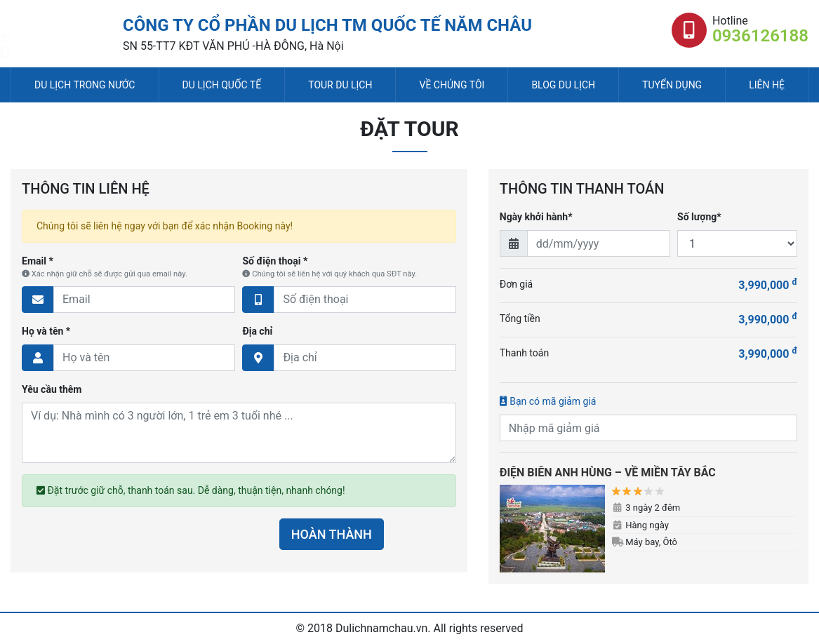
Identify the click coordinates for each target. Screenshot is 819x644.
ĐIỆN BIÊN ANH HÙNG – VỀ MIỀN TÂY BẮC (608, 472)
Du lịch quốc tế (222, 85)
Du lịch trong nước (85, 85)
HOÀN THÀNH (332, 534)
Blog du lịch (563, 85)
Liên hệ (767, 85)
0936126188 (760, 36)
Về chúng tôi (452, 85)
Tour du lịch (340, 85)
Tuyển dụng (672, 85)
